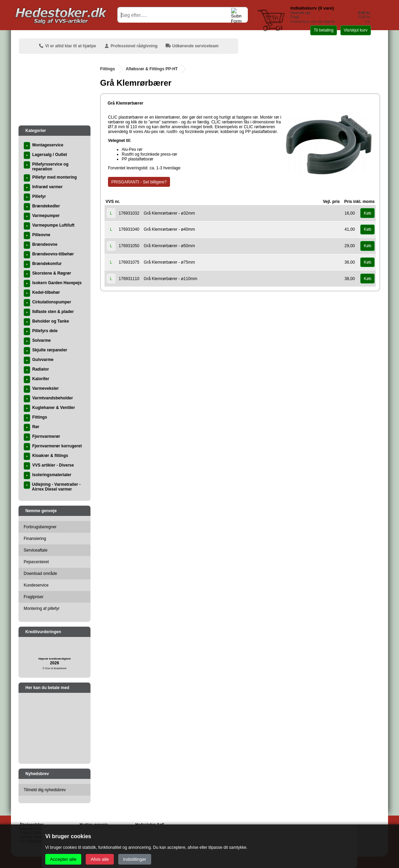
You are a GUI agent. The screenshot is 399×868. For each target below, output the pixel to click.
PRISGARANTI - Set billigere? (139, 182)
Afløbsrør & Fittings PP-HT (152, 69)
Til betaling (324, 30)
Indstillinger (135, 859)
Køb (367, 213)
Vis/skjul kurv (355, 30)
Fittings (107, 69)
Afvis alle (100, 859)
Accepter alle (63, 859)
